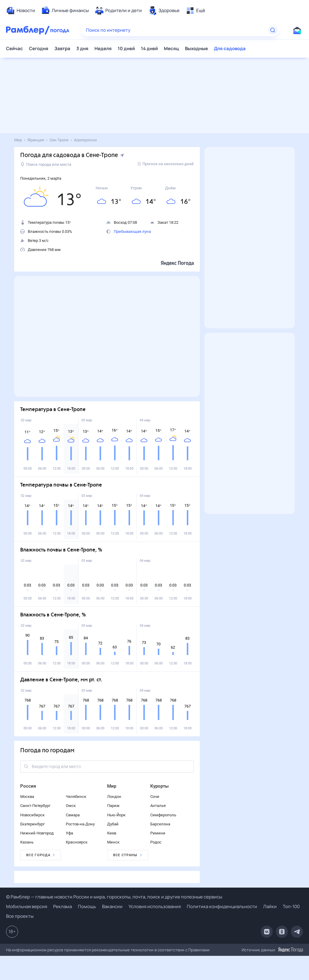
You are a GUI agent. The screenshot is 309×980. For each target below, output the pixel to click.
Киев (112, 833)
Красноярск (77, 842)
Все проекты (20, 916)
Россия (28, 786)
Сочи (155, 797)
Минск (113, 842)
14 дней (149, 48)
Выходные (196, 48)
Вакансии (112, 906)
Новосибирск (32, 815)
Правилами (199, 950)
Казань (27, 842)
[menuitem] (21, 11)
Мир (112, 786)
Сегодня (39, 48)
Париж (113, 806)
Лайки (270, 906)
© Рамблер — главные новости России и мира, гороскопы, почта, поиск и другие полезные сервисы (114, 897)
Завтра (62, 48)
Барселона (160, 824)
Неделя (103, 48)
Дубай (113, 824)
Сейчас (14, 48)
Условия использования (155, 906)
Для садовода (230, 48)
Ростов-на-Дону (80, 824)
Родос (156, 842)
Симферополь (163, 815)
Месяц (171, 48)
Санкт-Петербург (35, 806)
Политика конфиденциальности (222, 906)
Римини (158, 833)
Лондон (114, 797)
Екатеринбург (32, 824)
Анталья (158, 806)
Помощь (87, 906)
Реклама (62, 906)
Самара (73, 815)
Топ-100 (291, 906)
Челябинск (76, 797)
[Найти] (273, 30)
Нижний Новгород (37, 833)
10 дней (126, 48)
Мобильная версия (27, 906)
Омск (71, 806)
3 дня (82, 48)
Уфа (69, 833)
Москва (27, 797)
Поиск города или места (46, 164)
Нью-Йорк (116, 815)
